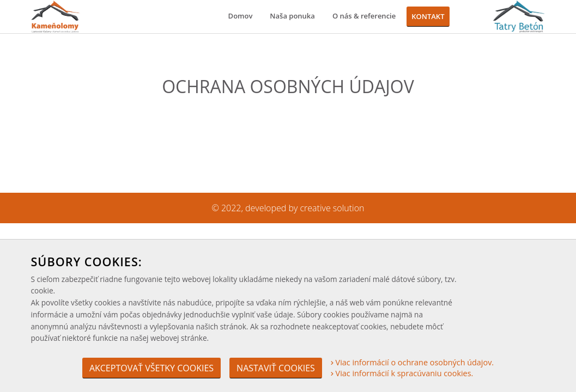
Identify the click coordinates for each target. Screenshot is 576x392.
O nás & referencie (364, 16)
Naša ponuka (292, 16)
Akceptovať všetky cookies (151, 368)
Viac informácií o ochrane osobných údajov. (412, 362)
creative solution (332, 208)
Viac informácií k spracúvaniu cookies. (402, 373)
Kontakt (428, 16)
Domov (241, 16)
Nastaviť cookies (276, 368)
